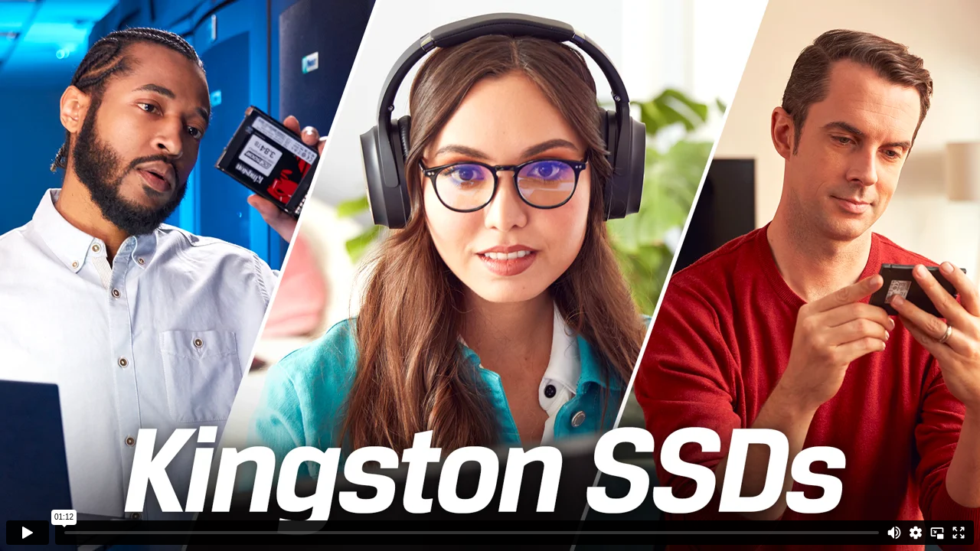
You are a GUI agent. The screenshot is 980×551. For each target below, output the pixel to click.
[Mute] (894, 533)
